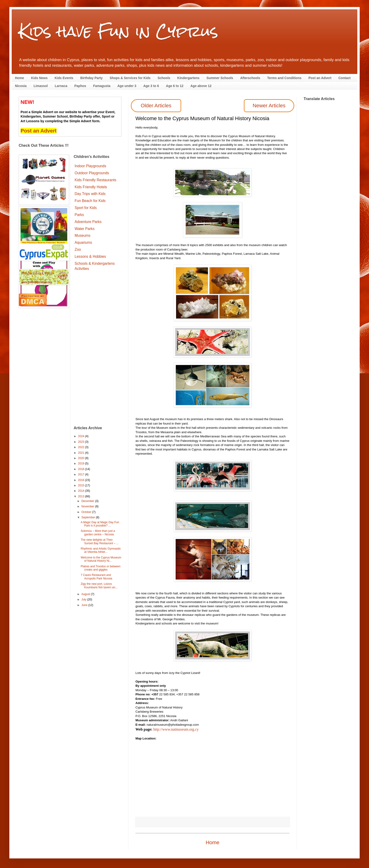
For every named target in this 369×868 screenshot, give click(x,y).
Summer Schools (220, 78)
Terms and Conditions (284, 78)
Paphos (80, 86)
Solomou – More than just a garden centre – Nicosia (98, 533)
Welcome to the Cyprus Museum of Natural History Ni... (101, 559)
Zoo (78, 249)
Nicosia (21, 86)
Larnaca (61, 86)
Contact (344, 78)
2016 (82, 480)
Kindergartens (188, 78)
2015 (82, 485)
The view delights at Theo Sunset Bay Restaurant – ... (99, 541)
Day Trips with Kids (90, 194)
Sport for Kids (86, 208)
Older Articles (156, 106)
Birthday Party (92, 78)
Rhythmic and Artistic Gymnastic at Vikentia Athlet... (101, 550)
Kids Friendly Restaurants (96, 180)
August (86, 594)
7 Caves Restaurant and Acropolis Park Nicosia (96, 577)
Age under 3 (127, 86)
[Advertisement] (98, 349)
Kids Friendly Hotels (91, 187)
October (87, 512)
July (84, 600)
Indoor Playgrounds (90, 166)
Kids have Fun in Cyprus (118, 31)
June (85, 605)
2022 (82, 447)
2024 (82, 436)
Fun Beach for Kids (90, 201)
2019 (82, 464)
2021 (82, 453)
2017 (82, 474)
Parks (79, 215)
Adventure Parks (88, 222)
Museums (83, 235)
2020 (82, 458)
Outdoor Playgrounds (92, 173)
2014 (82, 491)
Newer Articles (269, 106)
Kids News (39, 78)
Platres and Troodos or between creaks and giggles (100, 568)
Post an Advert (320, 78)
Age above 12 (201, 86)
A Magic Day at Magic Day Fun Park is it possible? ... (100, 524)
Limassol (41, 86)
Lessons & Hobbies (90, 256)
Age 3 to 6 (151, 86)
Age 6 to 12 (175, 86)
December (88, 501)
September (89, 517)
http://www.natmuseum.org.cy (176, 729)
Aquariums (83, 242)
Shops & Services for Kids (130, 78)
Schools (164, 78)
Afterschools (250, 78)
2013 (82, 496)
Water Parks (85, 229)
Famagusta (102, 86)
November (88, 506)
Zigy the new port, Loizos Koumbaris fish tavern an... (99, 586)
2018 (82, 469)
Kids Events (64, 78)
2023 (82, 442)
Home (20, 78)
